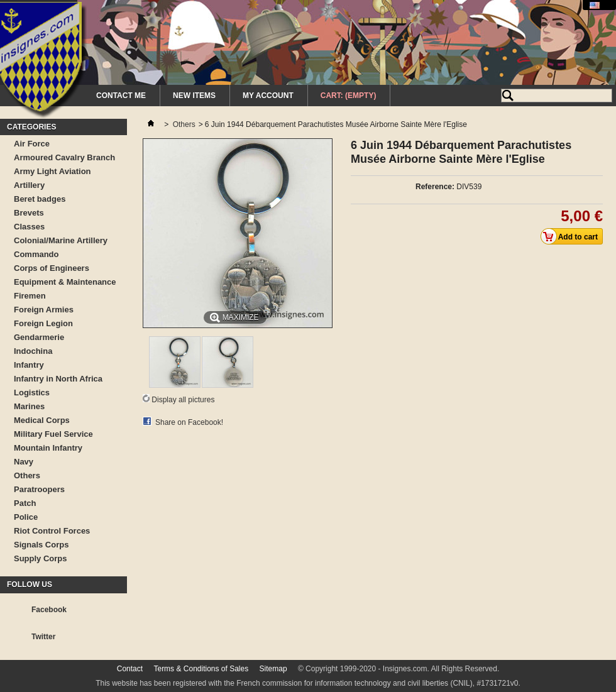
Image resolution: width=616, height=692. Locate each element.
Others (27, 475)
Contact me (121, 96)
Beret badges (40, 199)
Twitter (43, 637)
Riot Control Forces (52, 531)
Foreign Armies (44, 310)
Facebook (49, 610)
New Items (194, 96)
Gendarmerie (39, 337)
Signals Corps (41, 545)
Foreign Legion (43, 323)
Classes (29, 227)
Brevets (29, 213)
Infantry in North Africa (58, 379)
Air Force (32, 144)
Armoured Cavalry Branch (64, 157)
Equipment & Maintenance (65, 282)
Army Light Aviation (52, 171)
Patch (25, 503)
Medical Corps (42, 420)
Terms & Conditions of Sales (201, 669)
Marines (29, 406)
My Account (268, 96)
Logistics (32, 393)
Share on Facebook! (189, 422)
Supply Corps (41, 558)
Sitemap (273, 669)
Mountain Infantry (48, 448)
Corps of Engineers (52, 268)
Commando (36, 254)
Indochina (33, 351)
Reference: (435, 187)
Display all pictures (183, 400)
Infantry (29, 365)
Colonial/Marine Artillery (61, 240)
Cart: (349, 96)
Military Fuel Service (53, 434)
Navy (24, 462)
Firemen (30, 296)
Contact (130, 669)
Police (26, 517)
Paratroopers (39, 489)
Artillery (29, 185)
